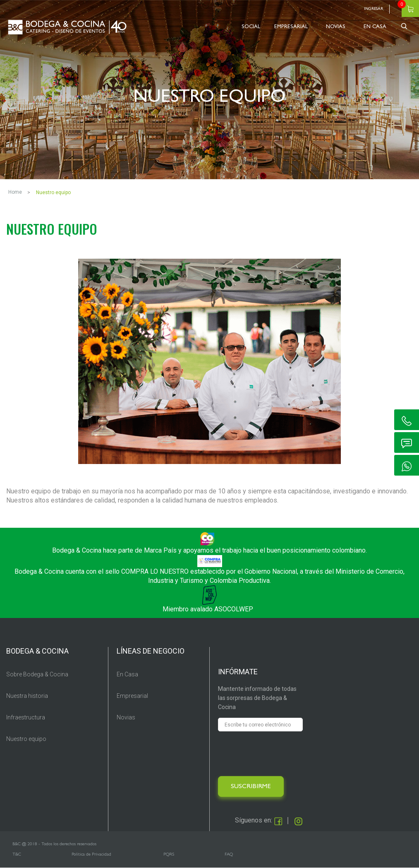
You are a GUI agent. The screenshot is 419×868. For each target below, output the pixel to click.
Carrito (410, 8)
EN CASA (375, 27)
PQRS (169, 855)
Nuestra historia (27, 696)
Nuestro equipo (26, 739)
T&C (17, 855)
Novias (126, 717)
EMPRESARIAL (291, 27)
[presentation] (281, 754)
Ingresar (374, 9)
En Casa (127, 674)
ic (407, 420)
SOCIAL (251, 27)
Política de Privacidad (91, 855)
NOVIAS (336, 27)
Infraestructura (26, 717)
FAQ (229, 855)
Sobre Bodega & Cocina (37, 674)
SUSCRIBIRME (251, 787)
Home (15, 192)
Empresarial (132, 696)
